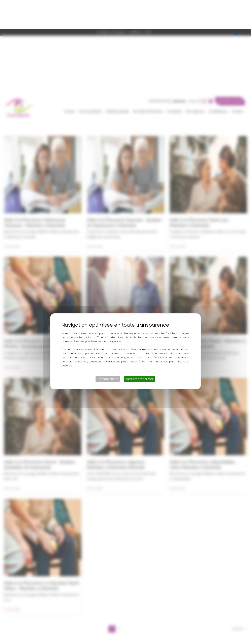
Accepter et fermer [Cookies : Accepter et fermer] (139, 350)
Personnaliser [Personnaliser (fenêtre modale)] (108, 350)
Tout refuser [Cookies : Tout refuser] (241, 5)
